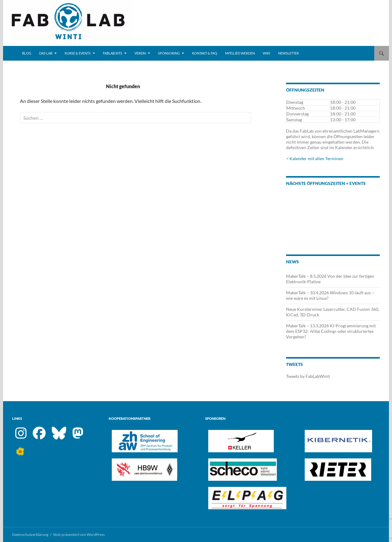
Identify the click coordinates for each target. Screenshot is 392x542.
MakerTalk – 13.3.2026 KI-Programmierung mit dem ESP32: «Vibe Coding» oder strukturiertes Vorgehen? (331, 331)
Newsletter (288, 53)
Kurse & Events (78, 53)
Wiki (266, 53)
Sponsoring (169, 53)
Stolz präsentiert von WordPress (79, 534)
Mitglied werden (240, 53)
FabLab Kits (113, 53)
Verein (140, 53)
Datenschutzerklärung (30, 534)
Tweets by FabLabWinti (308, 376)
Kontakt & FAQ (205, 53)
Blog (27, 53)
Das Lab (46, 53)
